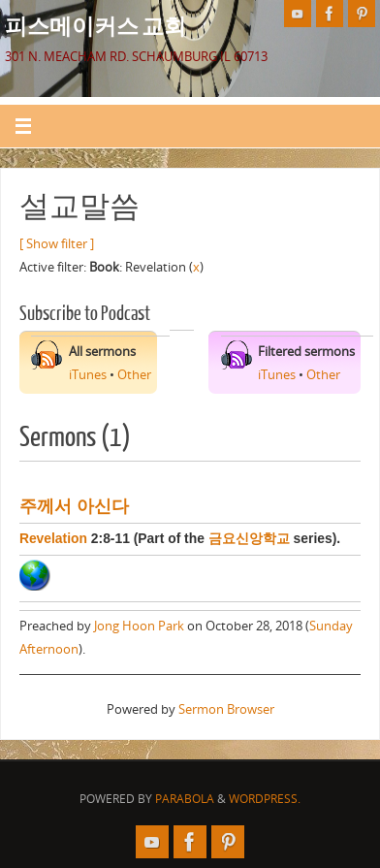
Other (134, 375)
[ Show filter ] (57, 244)
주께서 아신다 (74, 506)
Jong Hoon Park (139, 626)
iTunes (88, 375)
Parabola (185, 799)
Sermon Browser (226, 709)
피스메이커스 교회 (95, 25)
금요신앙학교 (249, 538)
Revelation (53, 538)
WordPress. (265, 799)
